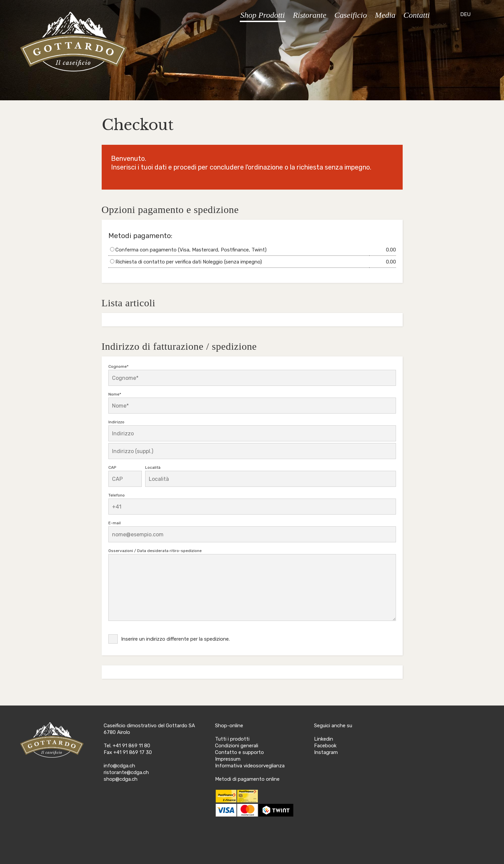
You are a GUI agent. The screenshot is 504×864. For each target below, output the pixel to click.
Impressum (228, 759)
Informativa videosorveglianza (250, 766)
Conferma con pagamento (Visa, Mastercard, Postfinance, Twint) (191, 250)
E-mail (115, 523)
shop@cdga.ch (121, 779)
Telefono (117, 495)
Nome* (115, 394)
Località (153, 467)
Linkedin (324, 739)
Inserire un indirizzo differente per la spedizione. (175, 639)
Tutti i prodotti (232, 739)
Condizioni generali (237, 746)
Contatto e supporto (239, 752)
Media (385, 15)
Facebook (325, 746)
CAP (112, 467)
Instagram (326, 752)
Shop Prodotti (263, 15)
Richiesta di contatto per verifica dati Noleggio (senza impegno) (189, 262)
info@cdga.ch (119, 766)
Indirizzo (116, 422)
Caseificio (351, 15)
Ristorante (310, 15)
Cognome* (118, 366)
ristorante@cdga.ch (126, 772)
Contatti (417, 15)
